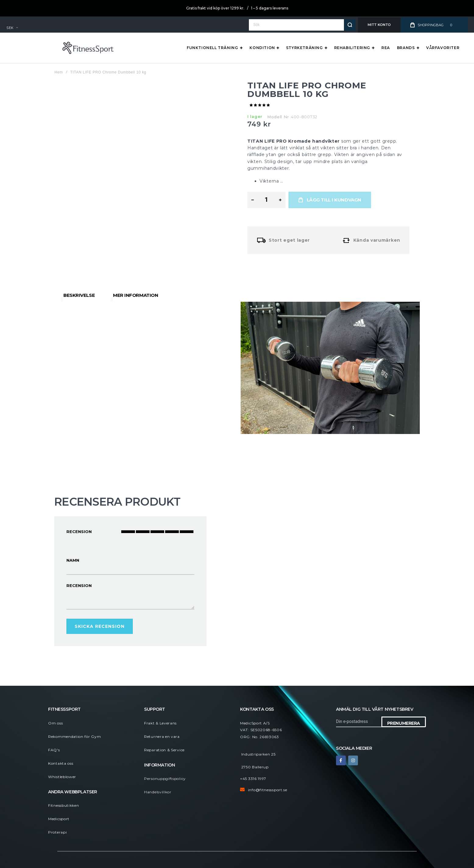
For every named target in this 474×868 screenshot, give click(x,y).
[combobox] (302, 25)
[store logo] (32, 48)
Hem (59, 72)
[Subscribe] (404, 722)
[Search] (350, 25)
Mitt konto (379, 25)
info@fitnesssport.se (268, 790)
